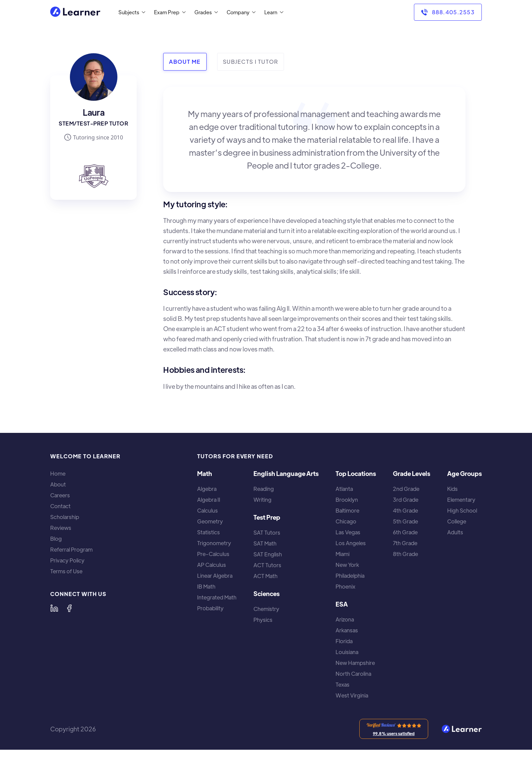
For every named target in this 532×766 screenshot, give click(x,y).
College (457, 521)
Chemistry (266, 609)
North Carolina (353, 674)
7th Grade (405, 543)
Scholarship (65, 517)
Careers (60, 495)
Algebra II (209, 500)
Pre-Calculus (213, 554)
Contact (60, 506)
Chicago (346, 521)
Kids (452, 489)
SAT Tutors (267, 533)
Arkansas (347, 630)
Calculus (207, 511)
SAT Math (265, 543)
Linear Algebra (215, 576)
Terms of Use (66, 571)
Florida (344, 641)
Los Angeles (351, 543)
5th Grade (405, 521)
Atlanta (344, 489)
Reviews (61, 528)
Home (58, 474)
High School (462, 511)
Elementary (461, 500)
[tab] (185, 62)
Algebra (207, 489)
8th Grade (405, 554)
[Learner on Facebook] (69, 608)
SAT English (268, 554)
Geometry (210, 521)
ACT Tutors (267, 565)
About (58, 484)
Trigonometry (214, 543)
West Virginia (352, 695)
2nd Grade (406, 489)
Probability (210, 608)
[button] (130, 12)
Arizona (345, 619)
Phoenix (345, 587)
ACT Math (265, 576)
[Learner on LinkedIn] (54, 608)
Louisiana (347, 652)
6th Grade (405, 532)
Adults (455, 532)
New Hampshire (355, 663)
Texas (343, 685)
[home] (75, 12)
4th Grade (405, 511)
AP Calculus (212, 565)
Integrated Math (217, 597)
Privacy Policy (67, 560)
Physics (263, 620)
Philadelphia (350, 576)
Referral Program (71, 550)
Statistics (208, 532)
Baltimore (347, 511)
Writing (262, 500)
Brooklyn (347, 500)
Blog (56, 539)
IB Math (206, 587)
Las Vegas (348, 532)
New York (347, 565)
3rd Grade (406, 500)
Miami (343, 554)
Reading (264, 489)
